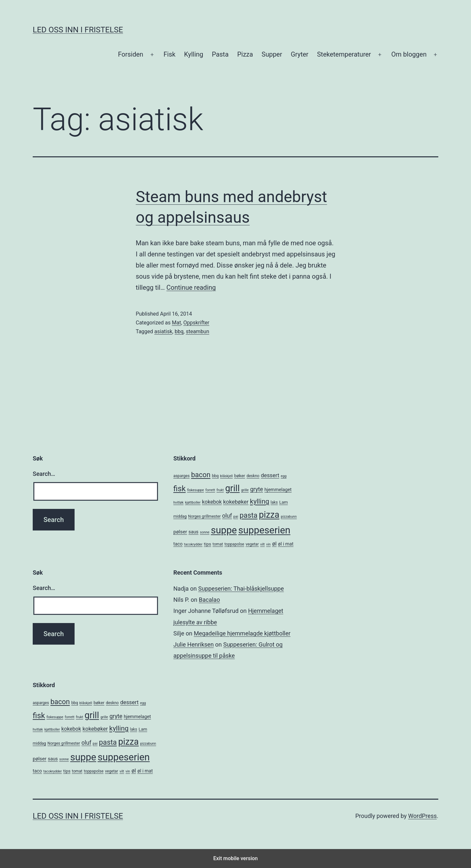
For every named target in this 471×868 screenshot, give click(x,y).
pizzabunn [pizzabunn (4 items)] (289, 517)
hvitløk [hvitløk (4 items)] (178, 503)
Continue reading (191, 287)
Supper (272, 54)
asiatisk (163, 331)
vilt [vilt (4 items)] (263, 544)
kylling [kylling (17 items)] (260, 501)
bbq (179, 331)
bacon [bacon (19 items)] (201, 475)
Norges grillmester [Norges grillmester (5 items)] (204, 516)
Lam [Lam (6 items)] (284, 502)
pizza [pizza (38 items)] (269, 515)
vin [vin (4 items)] (269, 544)
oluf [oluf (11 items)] (227, 516)
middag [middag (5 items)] (180, 516)
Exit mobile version (235, 858)
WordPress (422, 816)
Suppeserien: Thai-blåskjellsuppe (241, 589)
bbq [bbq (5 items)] (215, 476)
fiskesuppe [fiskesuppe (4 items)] (195, 490)
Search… (44, 474)
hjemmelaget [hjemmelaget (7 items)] (278, 490)
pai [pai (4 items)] (236, 517)
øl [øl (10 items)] (274, 544)
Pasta (220, 54)
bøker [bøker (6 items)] (240, 476)
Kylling (194, 54)
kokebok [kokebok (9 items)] (212, 502)
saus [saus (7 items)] (193, 532)
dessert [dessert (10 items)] (270, 475)
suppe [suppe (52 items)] (224, 530)
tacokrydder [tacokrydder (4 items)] (193, 544)
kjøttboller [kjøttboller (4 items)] (193, 503)
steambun (197, 331)
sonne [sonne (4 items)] (205, 532)
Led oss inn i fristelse (78, 30)
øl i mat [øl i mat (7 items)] (286, 544)
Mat (176, 323)
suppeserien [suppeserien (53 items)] (264, 530)
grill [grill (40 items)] (233, 488)
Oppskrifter (196, 323)
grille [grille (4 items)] (245, 490)
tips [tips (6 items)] (207, 544)
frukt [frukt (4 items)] (220, 490)
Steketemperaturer (344, 54)
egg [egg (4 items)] (284, 476)
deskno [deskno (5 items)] (253, 476)
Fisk (169, 54)
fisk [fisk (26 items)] (180, 489)
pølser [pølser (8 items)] (180, 532)
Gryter (300, 54)
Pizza (245, 54)
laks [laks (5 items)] (274, 502)
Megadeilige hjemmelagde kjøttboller (242, 633)
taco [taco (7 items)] (178, 544)
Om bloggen (409, 54)
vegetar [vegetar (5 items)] (252, 544)
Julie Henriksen (193, 644)
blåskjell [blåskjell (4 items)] (227, 476)
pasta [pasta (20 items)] (248, 515)
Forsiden (131, 54)
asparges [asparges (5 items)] (182, 476)
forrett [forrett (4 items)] (210, 490)
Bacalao (209, 600)
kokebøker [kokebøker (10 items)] (236, 502)
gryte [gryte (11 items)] (257, 489)
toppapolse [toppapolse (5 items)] (234, 544)
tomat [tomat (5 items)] (218, 544)
